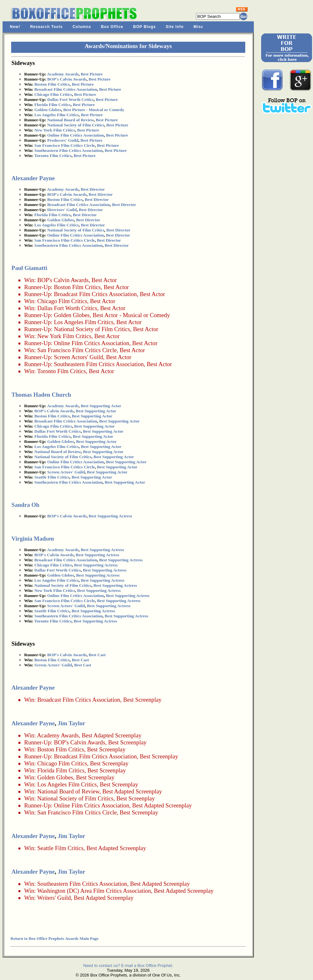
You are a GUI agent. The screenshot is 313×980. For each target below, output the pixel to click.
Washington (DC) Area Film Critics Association (94, 891)
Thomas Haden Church (41, 395)
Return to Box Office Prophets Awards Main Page (54, 938)
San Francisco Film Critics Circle (65, 145)
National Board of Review (70, 120)
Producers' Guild (63, 140)
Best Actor (104, 280)
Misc (198, 27)
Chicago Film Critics (53, 94)
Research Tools (46, 27)
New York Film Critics (55, 130)
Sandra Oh (25, 505)
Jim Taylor (71, 723)
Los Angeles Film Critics (57, 115)
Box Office (112, 27)
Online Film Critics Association (75, 135)
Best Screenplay (142, 700)
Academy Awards (63, 74)
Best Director (93, 189)
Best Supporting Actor (101, 406)
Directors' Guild (62, 210)
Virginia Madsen (33, 539)
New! (15, 27)
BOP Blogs (145, 27)
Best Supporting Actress (111, 516)
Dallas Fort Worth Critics (70, 99)
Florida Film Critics (52, 105)
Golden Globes (48, 110)
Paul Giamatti (29, 268)
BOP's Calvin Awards (67, 79)
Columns (82, 27)
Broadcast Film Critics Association (66, 89)
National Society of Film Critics (76, 125)
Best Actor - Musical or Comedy (131, 315)
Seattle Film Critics (52, 477)
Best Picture (92, 74)
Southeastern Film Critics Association (68, 150)
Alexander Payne (33, 178)
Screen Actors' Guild (78, 357)
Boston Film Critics (52, 84)
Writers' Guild (54, 898)
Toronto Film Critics (53, 156)
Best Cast (97, 655)
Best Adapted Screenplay (112, 735)
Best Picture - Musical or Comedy (94, 110)
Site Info (175, 27)
